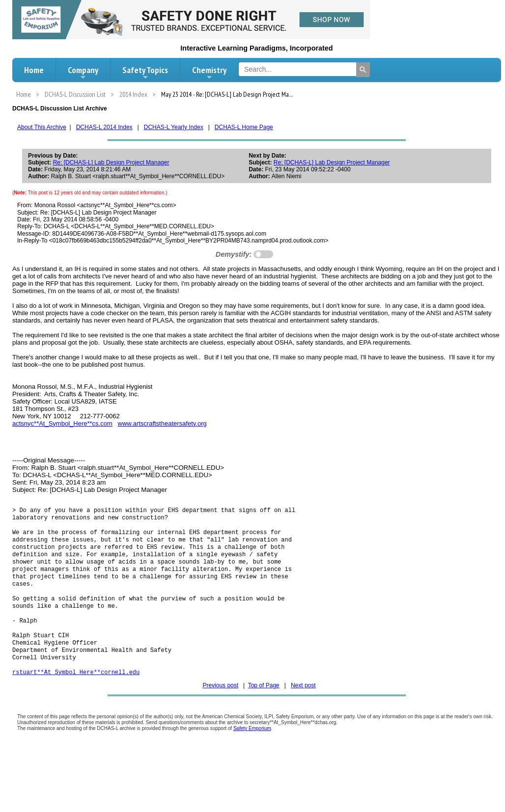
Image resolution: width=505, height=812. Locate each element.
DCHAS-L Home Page (244, 127)
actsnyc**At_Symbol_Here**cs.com (62, 423)
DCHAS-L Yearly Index (174, 127)
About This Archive (42, 127)
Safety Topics (145, 73)
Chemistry (209, 73)
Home (34, 70)
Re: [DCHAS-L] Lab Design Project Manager (111, 162)
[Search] (363, 70)
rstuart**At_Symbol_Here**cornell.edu (76, 694)
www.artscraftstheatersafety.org (162, 423)
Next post (303, 708)
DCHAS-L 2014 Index (104, 127)
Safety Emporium (252, 751)
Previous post (220, 708)
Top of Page (264, 708)
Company (83, 73)
